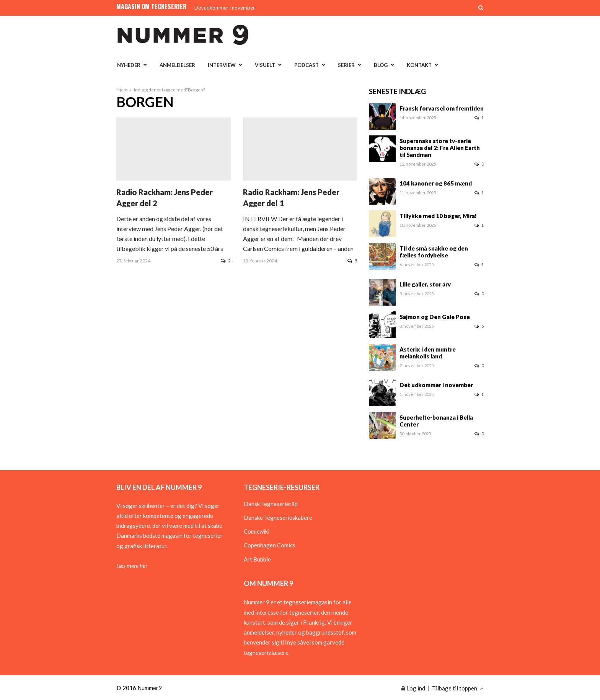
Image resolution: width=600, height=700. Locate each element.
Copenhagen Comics (270, 545)
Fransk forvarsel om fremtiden (442, 108)
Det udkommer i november (225, 8)
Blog (381, 65)
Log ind (413, 688)
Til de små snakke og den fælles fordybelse (434, 252)
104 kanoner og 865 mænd (436, 183)
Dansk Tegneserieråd (271, 504)
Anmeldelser (177, 65)
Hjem (122, 90)
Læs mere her (132, 566)
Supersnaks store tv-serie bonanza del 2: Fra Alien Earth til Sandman (440, 148)
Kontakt (419, 65)
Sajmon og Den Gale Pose (435, 317)
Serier (346, 65)
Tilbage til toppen (458, 688)
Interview (222, 65)
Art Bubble (257, 559)
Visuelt (265, 65)
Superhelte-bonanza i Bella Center (436, 421)
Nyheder (129, 65)
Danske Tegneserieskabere (278, 518)
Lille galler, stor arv (425, 284)
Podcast (307, 65)
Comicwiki (257, 531)
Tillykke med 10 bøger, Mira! (438, 216)
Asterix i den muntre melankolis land (428, 353)
